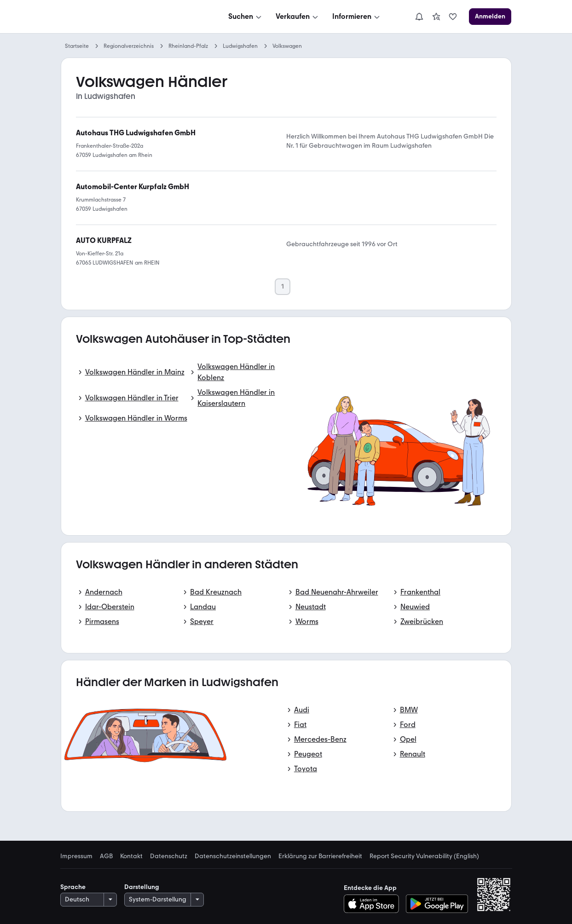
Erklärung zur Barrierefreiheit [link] (320, 856)
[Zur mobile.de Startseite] (130, 17)
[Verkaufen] (298, 17)
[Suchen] (246, 17)
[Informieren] (357, 17)
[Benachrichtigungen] (419, 17)
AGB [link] (106, 856)
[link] (436, 17)
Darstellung (142, 887)
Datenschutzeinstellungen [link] (233, 856)
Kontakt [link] (131, 856)
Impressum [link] (76, 856)
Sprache (73, 887)
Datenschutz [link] (169, 856)
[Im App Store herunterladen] (374, 904)
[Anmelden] (490, 17)
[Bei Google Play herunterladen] (437, 904)
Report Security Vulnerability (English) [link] (424, 856)
